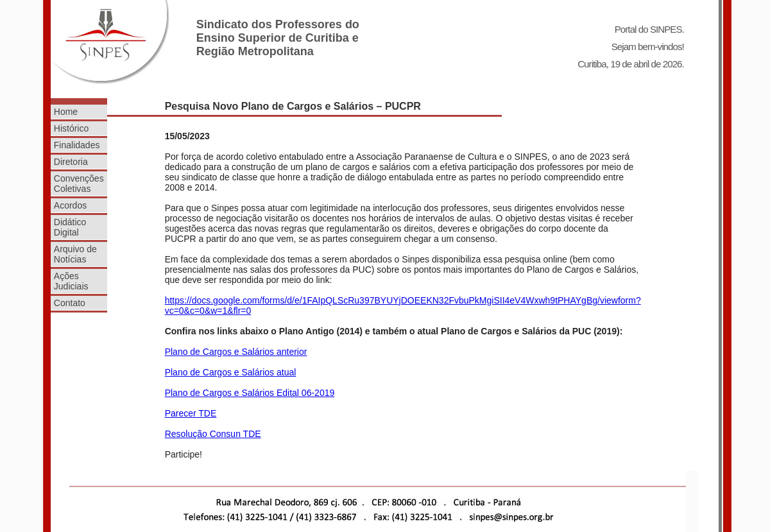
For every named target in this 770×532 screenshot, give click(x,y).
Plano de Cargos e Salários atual (231, 372)
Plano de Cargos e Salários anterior (236, 352)
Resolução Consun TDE (213, 434)
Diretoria (71, 162)
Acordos (70, 205)
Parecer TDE (191, 413)
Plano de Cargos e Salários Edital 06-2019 (250, 393)
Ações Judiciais (71, 281)
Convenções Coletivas (79, 184)
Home (66, 112)
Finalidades (77, 145)
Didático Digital (70, 227)
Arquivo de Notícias (75, 254)
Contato (70, 303)
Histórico (71, 128)
